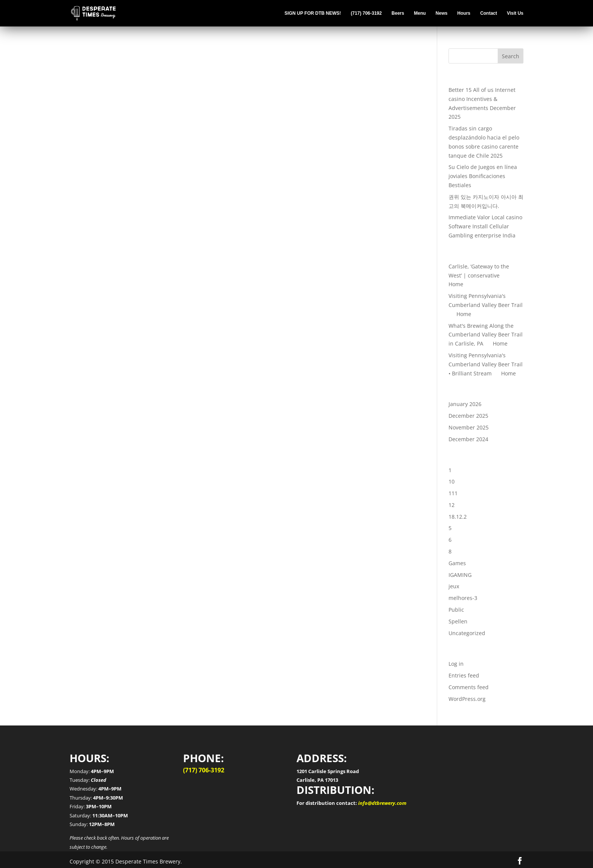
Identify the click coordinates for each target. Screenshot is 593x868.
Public (456, 610)
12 (452, 505)
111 (453, 493)
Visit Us (515, 13)
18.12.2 (458, 517)
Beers (398, 13)
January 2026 (465, 404)
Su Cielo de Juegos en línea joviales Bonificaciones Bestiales (483, 176)
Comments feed (469, 687)
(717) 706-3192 (366, 13)
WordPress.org (467, 699)
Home (456, 284)
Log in (456, 664)
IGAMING (460, 575)
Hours (464, 13)
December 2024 (468, 439)
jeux (454, 586)
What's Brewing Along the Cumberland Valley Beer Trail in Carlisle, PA (486, 335)
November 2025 (469, 427)
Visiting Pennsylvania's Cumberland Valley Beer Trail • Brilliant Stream (486, 364)
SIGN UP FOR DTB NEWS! (313, 13)
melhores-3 (463, 598)
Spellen (458, 621)
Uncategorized (467, 633)
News (442, 13)
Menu (420, 13)
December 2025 (468, 416)
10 (452, 481)
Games (457, 563)
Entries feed (464, 675)
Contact (489, 13)
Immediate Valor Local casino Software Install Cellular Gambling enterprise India (485, 226)
